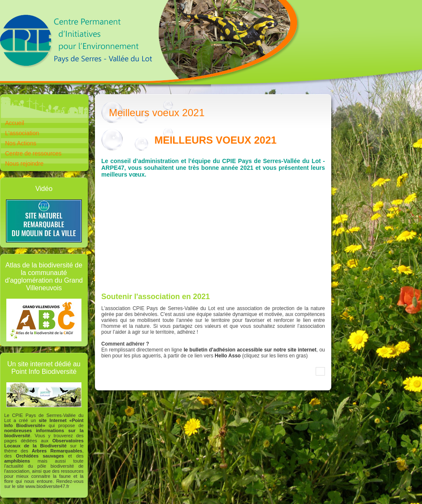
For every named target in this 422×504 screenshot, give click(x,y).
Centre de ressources (33, 153)
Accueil (15, 123)
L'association (22, 133)
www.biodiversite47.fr (47, 486)
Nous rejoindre (24, 163)
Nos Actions (21, 143)
